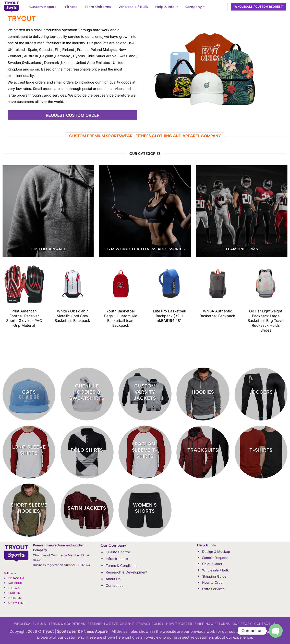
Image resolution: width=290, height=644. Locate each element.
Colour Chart (212, 564)
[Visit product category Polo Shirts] (87, 452)
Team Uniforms (98, 7)
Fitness (71, 7)
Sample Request (215, 558)
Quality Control (118, 552)
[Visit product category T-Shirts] (261, 452)
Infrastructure (117, 559)
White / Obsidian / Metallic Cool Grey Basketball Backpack (72, 316)
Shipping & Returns (212, 624)
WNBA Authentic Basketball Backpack (217, 313)
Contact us (114, 586)
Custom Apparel (43, 7)
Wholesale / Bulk (133, 7)
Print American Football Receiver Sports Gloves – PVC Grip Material (24, 318)
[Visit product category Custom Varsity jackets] (145, 394)
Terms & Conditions (122, 566)
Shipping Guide (214, 576)
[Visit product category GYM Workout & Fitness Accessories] (145, 211)
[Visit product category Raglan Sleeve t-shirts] (145, 452)
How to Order (213, 582)
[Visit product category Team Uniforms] (242, 211)
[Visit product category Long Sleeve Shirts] (29, 452)
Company (195, 7)
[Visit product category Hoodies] (203, 394)
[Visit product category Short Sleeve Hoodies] (29, 510)
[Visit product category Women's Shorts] (145, 510)
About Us (113, 579)
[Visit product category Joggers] (261, 394)
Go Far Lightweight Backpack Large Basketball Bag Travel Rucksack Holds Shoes (266, 321)
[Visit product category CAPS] (29, 394)
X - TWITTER (17, 603)
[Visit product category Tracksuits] (203, 452)
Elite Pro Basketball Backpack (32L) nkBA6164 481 (169, 316)
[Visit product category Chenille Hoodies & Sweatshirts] (87, 394)
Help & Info (166, 7)
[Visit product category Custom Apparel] (48, 211)
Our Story (242, 624)
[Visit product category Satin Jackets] (87, 510)
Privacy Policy (150, 624)
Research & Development (126, 572)
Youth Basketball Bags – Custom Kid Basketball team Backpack (121, 318)
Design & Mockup (216, 552)
